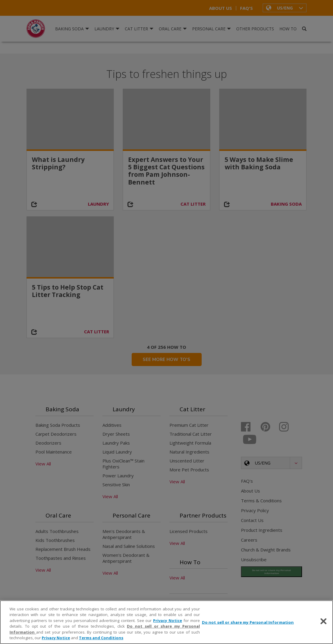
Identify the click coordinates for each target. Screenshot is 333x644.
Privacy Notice (168, 620)
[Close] (323, 621)
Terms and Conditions (101, 638)
